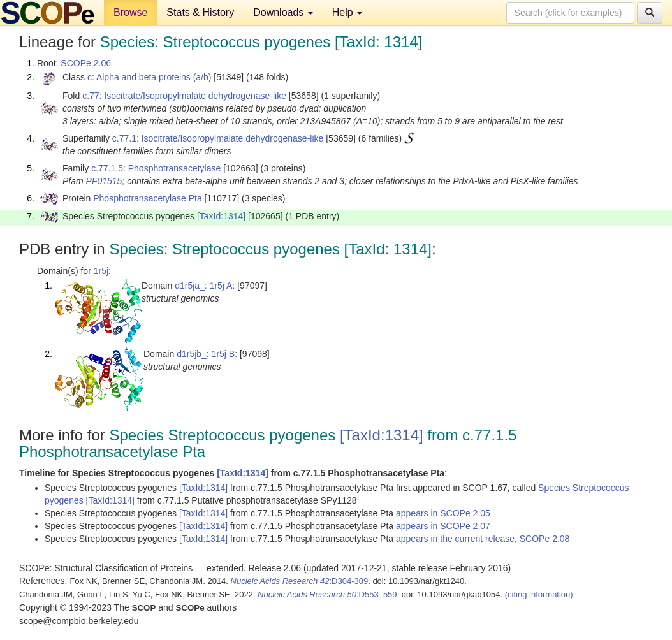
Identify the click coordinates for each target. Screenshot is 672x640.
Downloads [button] (283, 12)
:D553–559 (327, 594)
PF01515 (104, 181)
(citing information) (539, 594)
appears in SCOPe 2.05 (443, 513)
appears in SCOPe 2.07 (443, 526)
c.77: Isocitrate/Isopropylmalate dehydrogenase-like (184, 96)
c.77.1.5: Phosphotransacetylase (156, 168)
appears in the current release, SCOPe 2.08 (483, 539)
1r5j (101, 271)
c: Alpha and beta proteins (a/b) (150, 77)
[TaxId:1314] (221, 216)
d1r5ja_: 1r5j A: (205, 286)
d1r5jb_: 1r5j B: (207, 354)
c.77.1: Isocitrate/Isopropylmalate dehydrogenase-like (218, 138)
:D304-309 (300, 581)
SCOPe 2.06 (86, 63)
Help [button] (347, 12)
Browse (130, 12)
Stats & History (200, 12)
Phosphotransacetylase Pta (147, 198)
